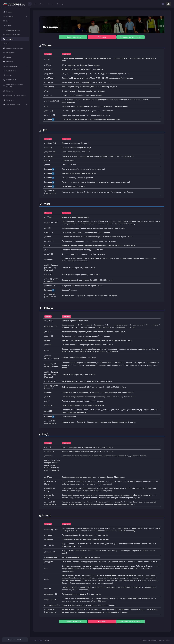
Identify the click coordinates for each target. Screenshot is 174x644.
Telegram (146, 641)
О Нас (168, 641)
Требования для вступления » (131, 37)
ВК (141, 641)
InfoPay (154, 641)
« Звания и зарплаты (73, 37)
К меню (102, 37)
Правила (161, 641)
